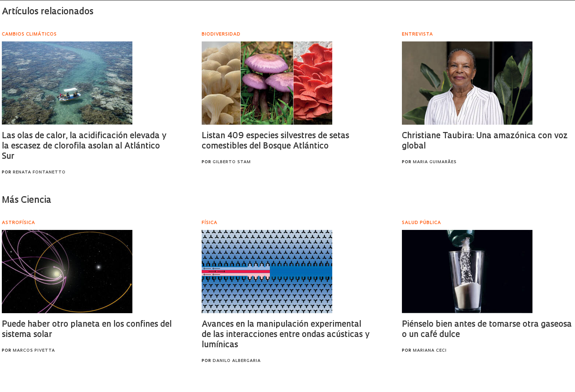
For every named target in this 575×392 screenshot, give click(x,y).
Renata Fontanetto (39, 173)
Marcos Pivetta (34, 351)
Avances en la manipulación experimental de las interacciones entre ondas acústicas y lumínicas (285, 335)
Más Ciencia (27, 201)
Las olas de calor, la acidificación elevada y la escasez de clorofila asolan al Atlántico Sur (84, 146)
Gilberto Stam (232, 162)
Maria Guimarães (435, 162)
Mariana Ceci (430, 351)
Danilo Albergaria (237, 361)
